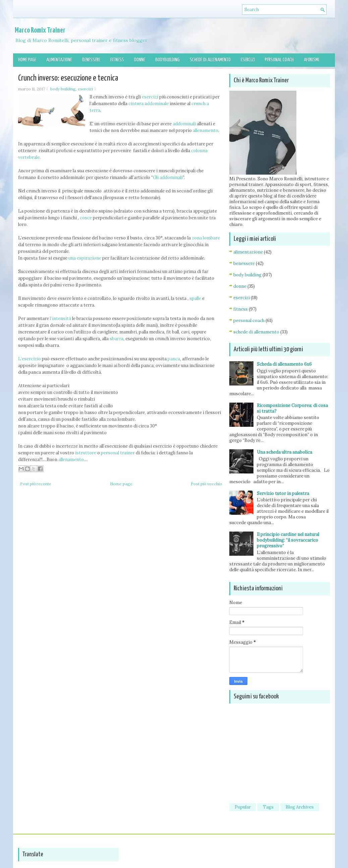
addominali (184, 124)
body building (63, 89)
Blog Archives (300, 807)
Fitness (117, 60)
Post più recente (36, 484)
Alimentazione (59, 60)
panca (174, 359)
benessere (244, 263)
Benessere (91, 60)
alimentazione (248, 252)
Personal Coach (279, 60)
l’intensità (61, 318)
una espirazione (85, 258)
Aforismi (311, 60)
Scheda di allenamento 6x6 (284, 364)
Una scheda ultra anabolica (284, 452)
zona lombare (206, 238)
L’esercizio (30, 359)
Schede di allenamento (210, 60)
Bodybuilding (167, 60)
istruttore (86, 453)
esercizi (85, 89)
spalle (195, 298)
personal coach (249, 321)
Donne (140, 60)
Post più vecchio (207, 484)
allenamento (206, 130)
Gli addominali (168, 177)
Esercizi (248, 60)
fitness (241, 309)
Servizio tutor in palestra (283, 493)
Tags (268, 807)
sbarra (117, 339)
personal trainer (118, 453)
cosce (86, 218)
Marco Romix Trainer (40, 30)
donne (240, 286)
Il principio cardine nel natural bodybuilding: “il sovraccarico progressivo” (288, 540)
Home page (27, 60)
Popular (243, 807)
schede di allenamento (256, 332)
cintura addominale (149, 104)
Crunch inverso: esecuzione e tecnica (68, 78)
